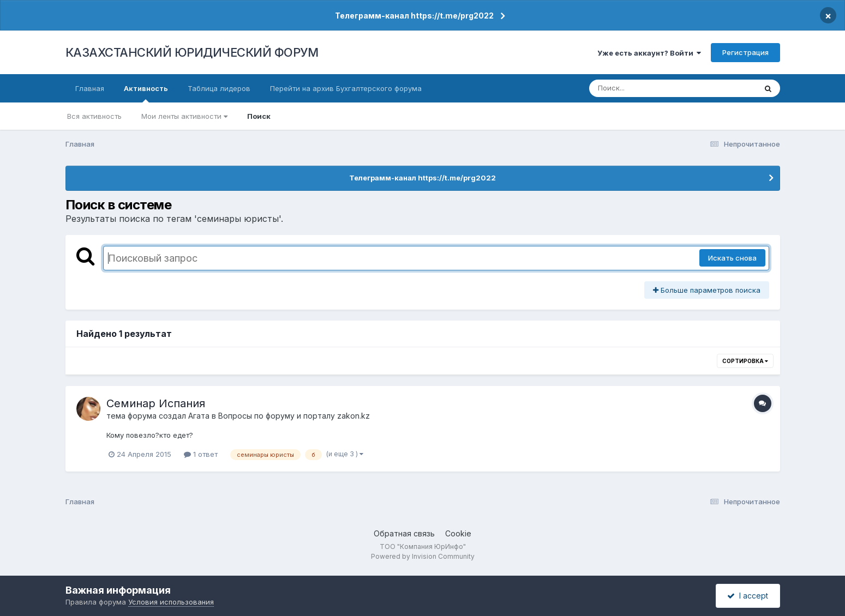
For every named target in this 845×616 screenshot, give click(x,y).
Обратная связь (404, 533)
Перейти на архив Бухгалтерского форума (346, 88)
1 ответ (201, 454)
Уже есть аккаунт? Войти (649, 53)
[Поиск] (652, 88)
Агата (199, 416)
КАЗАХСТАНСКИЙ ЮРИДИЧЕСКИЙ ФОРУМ (192, 52)
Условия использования (171, 602)
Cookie (458, 533)
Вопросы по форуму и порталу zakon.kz (294, 416)
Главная (90, 88)
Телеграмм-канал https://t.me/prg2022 (414, 16)
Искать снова (732, 258)
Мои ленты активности (184, 116)
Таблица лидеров (219, 88)
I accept (748, 596)
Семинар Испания (156, 403)
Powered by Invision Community (423, 556)
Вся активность (94, 116)
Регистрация (745, 52)
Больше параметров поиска (707, 290)
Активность (146, 93)
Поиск (259, 116)
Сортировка (745, 361)
